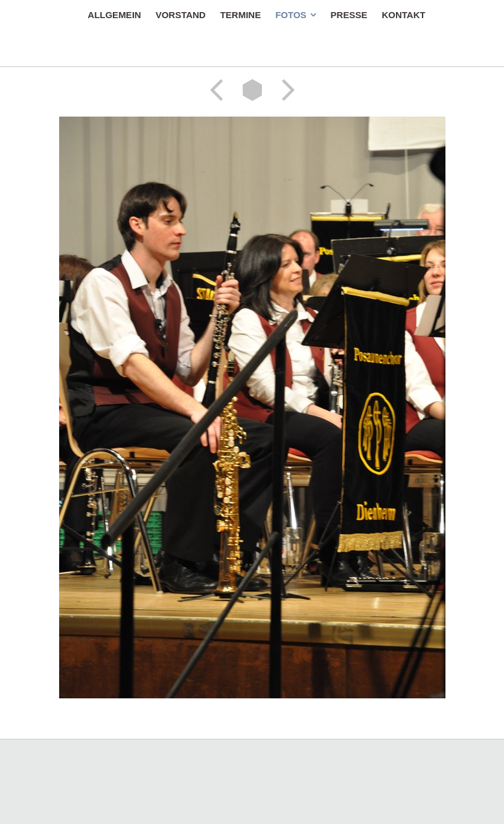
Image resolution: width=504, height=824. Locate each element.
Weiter (284, 90)
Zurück (220, 90)
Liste (252, 90)
